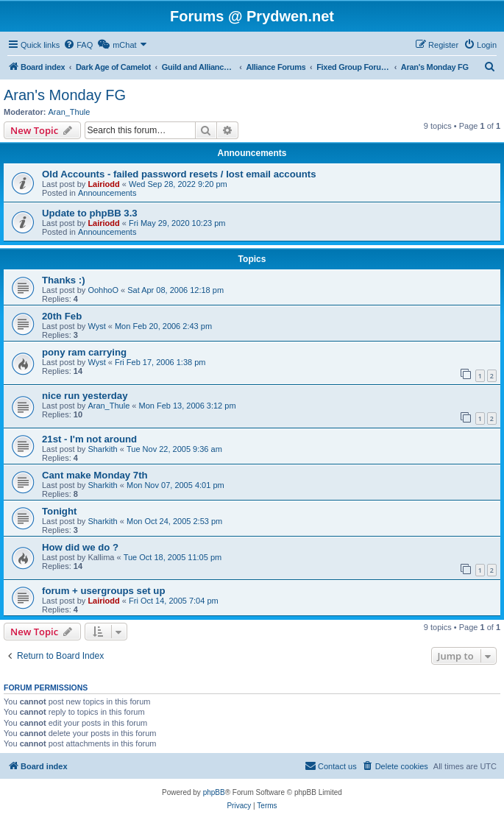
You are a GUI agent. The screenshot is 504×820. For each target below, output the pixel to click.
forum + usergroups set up (103, 591)
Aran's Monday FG (65, 95)
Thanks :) (64, 280)
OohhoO (103, 290)
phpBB (214, 792)
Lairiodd (103, 184)
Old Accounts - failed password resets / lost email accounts (179, 174)
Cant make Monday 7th (95, 475)
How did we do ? (80, 547)
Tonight (59, 511)
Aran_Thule (70, 112)
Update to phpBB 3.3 (90, 213)
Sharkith (102, 449)
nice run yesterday (85, 396)
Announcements (107, 193)
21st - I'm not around (89, 439)
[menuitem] (78, 45)
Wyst (96, 326)
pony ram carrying (84, 352)
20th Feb (62, 316)
